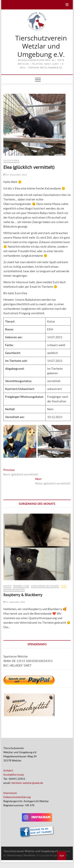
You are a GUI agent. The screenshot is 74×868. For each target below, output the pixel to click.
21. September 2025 (14, 602)
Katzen (7, 586)
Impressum (10, 793)
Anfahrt (8, 770)
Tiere (64, 586)
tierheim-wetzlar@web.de (27, 783)
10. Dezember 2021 (15, 175)
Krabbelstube (21, 586)
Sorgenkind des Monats (45, 586)
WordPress (29, 855)
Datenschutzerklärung (17, 797)
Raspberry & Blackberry (23, 595)
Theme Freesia (14, 855)
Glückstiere (11, 160)
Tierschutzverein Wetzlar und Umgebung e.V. (41, 46)
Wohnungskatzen (14, 589)
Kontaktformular (14, 775)
